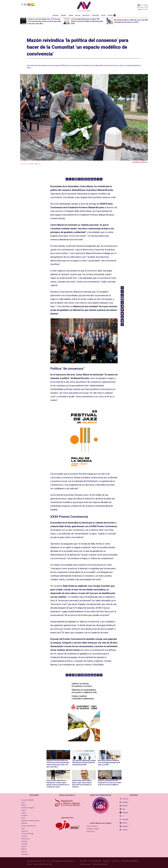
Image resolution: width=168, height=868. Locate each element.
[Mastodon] (86, 179)
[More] (101, 179)
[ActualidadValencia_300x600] (84, 438)
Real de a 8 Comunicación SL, (65, 861)
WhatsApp (125, 819)
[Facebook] (76, 179)
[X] (79, 179)
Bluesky (125, 823)
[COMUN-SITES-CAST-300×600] (84, 709)
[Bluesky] (89, 179)
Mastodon (125, 826)
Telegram (125, 813)
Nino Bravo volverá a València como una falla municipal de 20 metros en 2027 (109, 763)
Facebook (125, 799)
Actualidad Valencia (140, 162)
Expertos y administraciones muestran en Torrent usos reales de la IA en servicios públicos (110, 783)
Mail (124, 809)
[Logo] (84, 7)
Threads (125, 830)
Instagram (125, 802)
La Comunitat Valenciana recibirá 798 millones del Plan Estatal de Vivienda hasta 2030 (87, 21)
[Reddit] (95, 179)
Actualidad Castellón (93, 829)
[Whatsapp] (70, 179)
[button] (22, 4)
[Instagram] (73, 179)
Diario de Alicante (92, 826)
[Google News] (67, 179)
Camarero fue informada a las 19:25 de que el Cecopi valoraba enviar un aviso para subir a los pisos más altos (44, 21)
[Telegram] (82, 179)
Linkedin (125, 806)
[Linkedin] (92, 179)
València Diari (91, 831)
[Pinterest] (98, 179)
